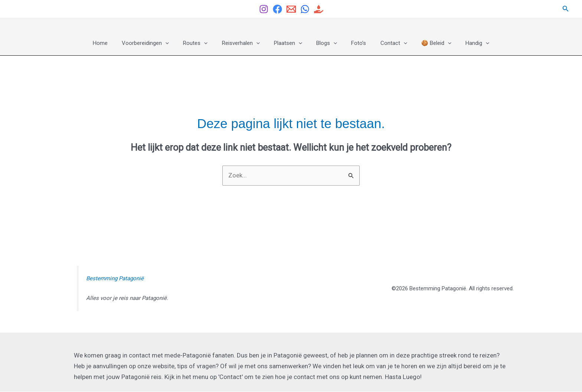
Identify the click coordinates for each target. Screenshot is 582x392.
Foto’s (354, 43)
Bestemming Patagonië (115, 279)
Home (114, 43)
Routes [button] (203, 43)
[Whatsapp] (305, 9)
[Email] (291, 9)
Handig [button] (464, 43)
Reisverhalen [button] (245, 43)
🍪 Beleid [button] (426, 43)
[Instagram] (264, 9)
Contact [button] (386, 43)
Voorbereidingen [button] (156, 43)
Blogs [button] (325, 43)
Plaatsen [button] (290, 43)
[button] (566, 9)
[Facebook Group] (277, 9)
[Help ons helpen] (319, 9)
